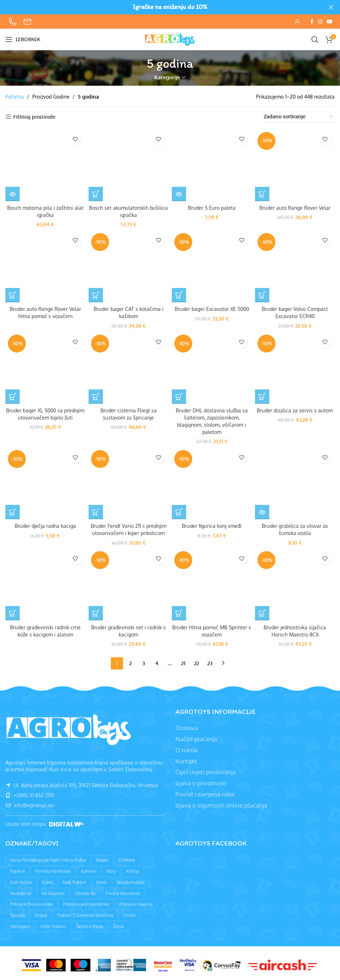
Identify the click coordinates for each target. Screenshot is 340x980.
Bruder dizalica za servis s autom (295, 410)
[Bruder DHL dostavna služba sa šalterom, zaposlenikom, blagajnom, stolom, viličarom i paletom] (212, 367)
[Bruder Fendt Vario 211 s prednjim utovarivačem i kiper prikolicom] (128, 482)
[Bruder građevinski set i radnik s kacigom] (128, 583)
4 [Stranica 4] (157, 661)
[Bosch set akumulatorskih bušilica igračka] (128, 165)
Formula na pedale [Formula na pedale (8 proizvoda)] (53, 869)
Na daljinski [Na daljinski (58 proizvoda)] (53, 892)
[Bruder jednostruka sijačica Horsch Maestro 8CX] (295, 583)
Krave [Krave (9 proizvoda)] (47, 880)
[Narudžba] (299, 117)
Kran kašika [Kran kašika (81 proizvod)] (21, 880)
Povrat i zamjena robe (205, 792)
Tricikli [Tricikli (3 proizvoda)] (129, 913)
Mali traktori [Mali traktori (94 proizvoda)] (75, 880)
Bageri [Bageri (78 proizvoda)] (102, 858)
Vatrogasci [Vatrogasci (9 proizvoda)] (20, 925)
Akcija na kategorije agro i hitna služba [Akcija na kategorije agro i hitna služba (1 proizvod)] (48, 858)
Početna (15, 97)
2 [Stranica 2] (130, 661)
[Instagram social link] (320, 22)
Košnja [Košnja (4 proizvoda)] (133, 869)
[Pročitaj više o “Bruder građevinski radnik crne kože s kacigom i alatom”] (13, 612)
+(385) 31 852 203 (30, 793)
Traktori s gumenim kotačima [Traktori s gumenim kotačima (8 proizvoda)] (85, 913)
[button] (96, 194)
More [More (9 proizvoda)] (102, 880)
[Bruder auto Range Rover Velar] (295, 165)
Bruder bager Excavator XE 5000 (212, 309)
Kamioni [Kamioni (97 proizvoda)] (89, 869)
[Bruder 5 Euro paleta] (212, 165)
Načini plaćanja (196, 737)
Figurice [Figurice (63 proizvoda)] (18, 869)
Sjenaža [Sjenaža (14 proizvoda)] (17, 913)
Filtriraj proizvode (34, 117)
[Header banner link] (159, 7)
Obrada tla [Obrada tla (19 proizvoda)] (85, 892)
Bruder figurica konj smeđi (212, 525)
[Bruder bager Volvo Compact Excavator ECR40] (295, 266)
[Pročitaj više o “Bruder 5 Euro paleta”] (179, 194)
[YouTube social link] (330, 22)
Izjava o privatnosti (201, 781)
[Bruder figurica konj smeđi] (212, 482)
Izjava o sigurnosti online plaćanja (221, 803)
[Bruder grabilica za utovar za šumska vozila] (295, 482)
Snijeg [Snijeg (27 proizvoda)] (41, 913)
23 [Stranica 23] (210, 661)
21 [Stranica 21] (183, 661)
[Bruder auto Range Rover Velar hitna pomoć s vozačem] (45, 266)
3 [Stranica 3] (144, 661)
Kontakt (186, 759)
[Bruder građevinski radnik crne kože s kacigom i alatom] (45, 583)
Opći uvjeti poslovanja (206, 770)
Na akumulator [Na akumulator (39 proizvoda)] (131, 880)
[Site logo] (170, 39)
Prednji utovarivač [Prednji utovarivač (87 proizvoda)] (123, 892)
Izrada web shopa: (27, 822)
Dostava (187, 726)
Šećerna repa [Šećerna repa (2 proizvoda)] (89, 925)
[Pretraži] (315, 39)
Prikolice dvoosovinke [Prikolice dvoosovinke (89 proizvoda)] (32, 903)
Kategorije (167, 77)
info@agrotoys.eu (30, 803)
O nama (186, 748)
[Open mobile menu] (23, 39)
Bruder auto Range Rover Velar (295, 208)
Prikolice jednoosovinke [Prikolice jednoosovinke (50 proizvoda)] (86, 903)
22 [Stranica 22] (197, 661)
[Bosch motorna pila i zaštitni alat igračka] (45, 165)
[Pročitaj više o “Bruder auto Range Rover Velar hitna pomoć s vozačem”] (13, 295)
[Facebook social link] (312, 22)
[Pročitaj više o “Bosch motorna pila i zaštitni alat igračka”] (13, 194)
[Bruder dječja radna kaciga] (45, 482)
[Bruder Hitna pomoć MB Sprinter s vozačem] (212, 583)
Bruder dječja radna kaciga (45, 525)
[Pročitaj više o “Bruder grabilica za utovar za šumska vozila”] (262, 511)
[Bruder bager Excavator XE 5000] (212, 266)
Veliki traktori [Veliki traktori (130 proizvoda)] (53, 925)
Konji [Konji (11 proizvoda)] (111, 869)
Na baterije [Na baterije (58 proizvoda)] (21, 892)
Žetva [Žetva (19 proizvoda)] (118, 925)
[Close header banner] (331, 7)
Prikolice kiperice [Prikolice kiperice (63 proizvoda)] (136, 903)
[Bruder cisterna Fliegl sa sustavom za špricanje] (128, 367)
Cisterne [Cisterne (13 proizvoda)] (127, 858)
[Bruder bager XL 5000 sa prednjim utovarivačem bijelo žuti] (45, 367)
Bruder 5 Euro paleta (212, 208)
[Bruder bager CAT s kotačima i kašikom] (128, 266)
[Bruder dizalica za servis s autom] (295, 367)
